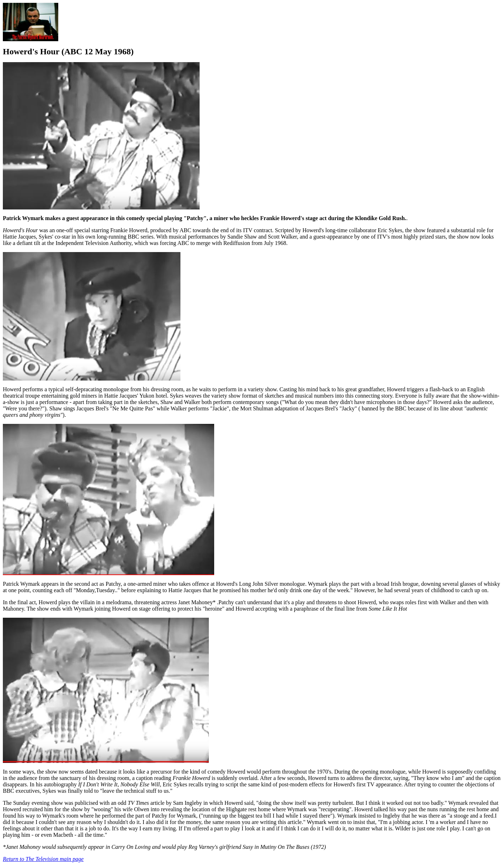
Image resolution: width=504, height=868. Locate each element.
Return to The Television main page (43, 859)
